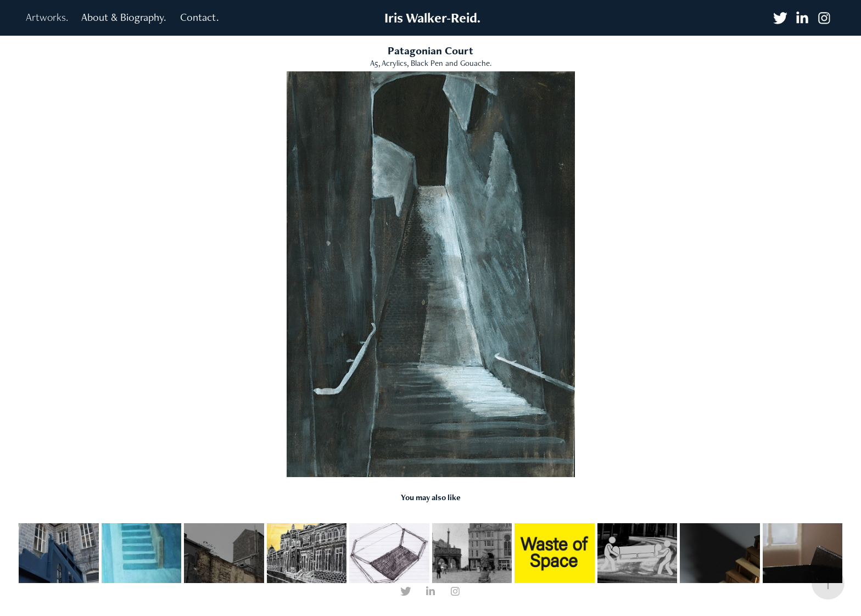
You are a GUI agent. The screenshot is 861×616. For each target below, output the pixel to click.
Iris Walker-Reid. (431, 18)
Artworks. (47, 17)
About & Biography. (124, 17)
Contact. (200, 17)
